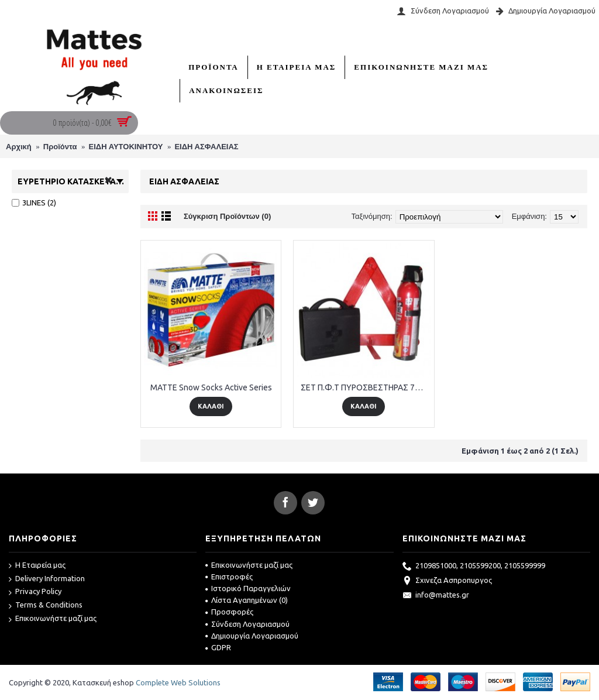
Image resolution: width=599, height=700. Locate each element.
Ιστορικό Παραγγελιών (248, 588)
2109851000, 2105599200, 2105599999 (474, 567)
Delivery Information (47, 579)
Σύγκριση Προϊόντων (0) (227, 216)
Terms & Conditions (46, 605)
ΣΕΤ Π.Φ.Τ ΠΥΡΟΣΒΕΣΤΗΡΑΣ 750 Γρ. (366, 387)
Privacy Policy (35, 592)
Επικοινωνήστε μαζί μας (53, 619)
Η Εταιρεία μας (37, 566)
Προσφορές (229, 612)
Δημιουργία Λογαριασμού (252, 636)
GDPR (218, 647)
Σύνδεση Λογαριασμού (247, 624)
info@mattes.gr (436, 596)
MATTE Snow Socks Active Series (211, 387)
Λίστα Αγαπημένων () (247, 600)
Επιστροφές (229, 577)
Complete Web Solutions (178, 682)
